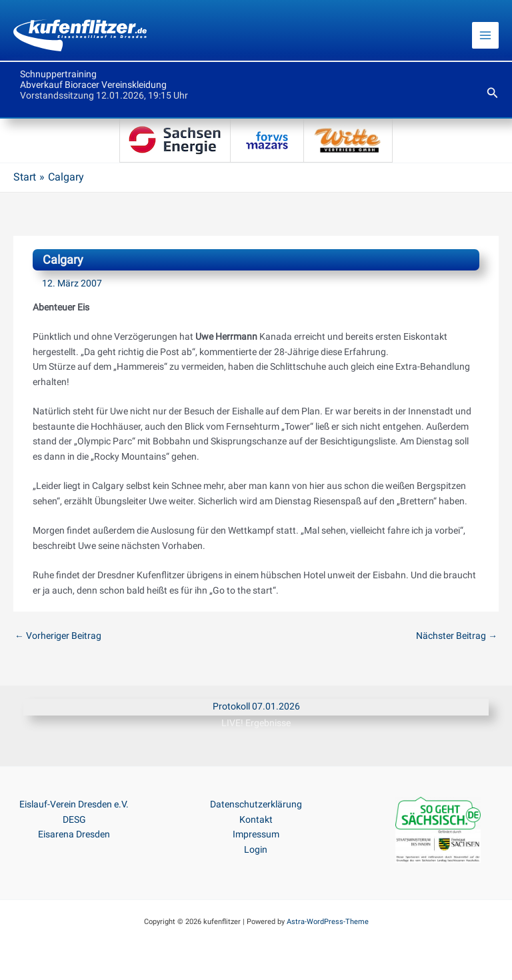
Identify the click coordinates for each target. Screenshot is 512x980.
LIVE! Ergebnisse (256, 723)
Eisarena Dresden (74, 834)
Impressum (256, 834)
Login (256, 849)
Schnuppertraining (58, 74)
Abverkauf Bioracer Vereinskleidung (93, 85)
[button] (493, 93)
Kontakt (256, 819)
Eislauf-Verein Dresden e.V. (74, 804)
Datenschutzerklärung (256, 804)
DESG (74, 819)
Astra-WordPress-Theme (328, 922)
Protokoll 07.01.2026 (256, 706)
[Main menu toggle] (486, 36)
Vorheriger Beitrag (58, 636)
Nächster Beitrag (457, 636)
